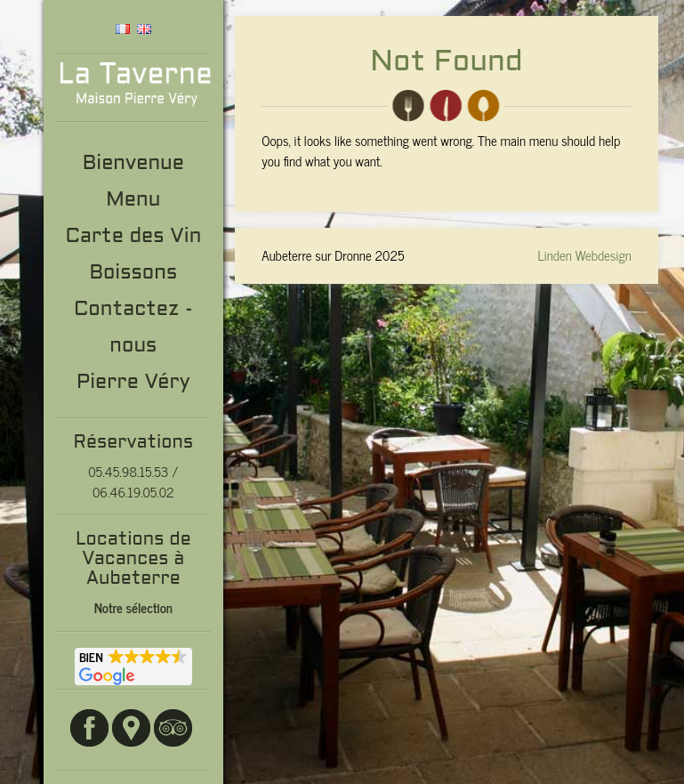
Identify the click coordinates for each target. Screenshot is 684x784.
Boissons (133, 274)
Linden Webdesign (585, 255)
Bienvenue (133, 164)
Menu (133, 201)
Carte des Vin (133, 237)
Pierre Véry (133, 383)
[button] (133, 667)
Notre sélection (133, 607)
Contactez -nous (133, 328)
